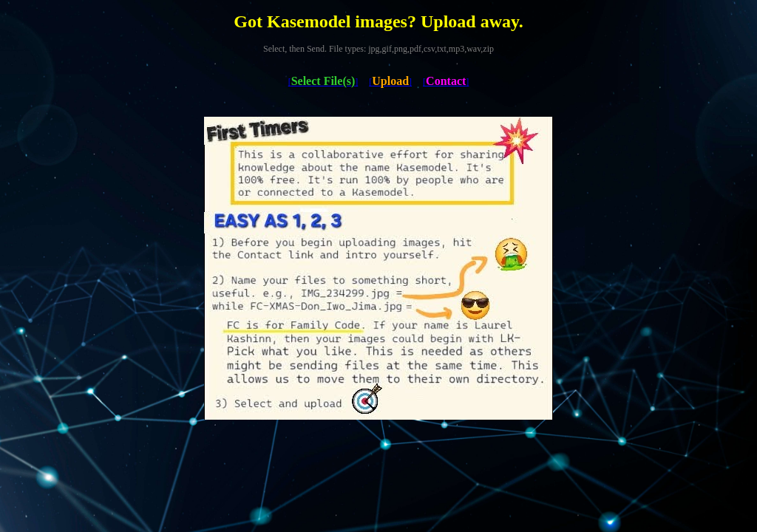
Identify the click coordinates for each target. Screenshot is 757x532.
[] (323, 82)
